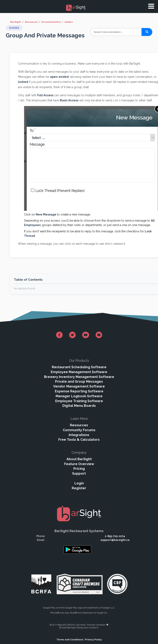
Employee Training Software (79, 401)
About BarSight (79, 459)
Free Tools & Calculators (79, 440)
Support (79, 474)
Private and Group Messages (79, 382)
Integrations (79, 435)
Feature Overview (79, 464)
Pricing (79, 469)
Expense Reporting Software (79, 391)
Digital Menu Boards (79, 406)
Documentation (51, 22)
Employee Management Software (79, 372)
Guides (69, 22)
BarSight (16, 22)
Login (79, 483)
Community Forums (79, 430)
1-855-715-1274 (115, 536)
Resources (31, 22)
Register (79, 488)
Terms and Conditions (70, 640)
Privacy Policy (93, 640)
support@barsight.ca (115, 540)
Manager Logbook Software (79, 396)
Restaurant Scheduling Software (79, 367)
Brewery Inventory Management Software (79, 377)
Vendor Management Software (79, 386)
